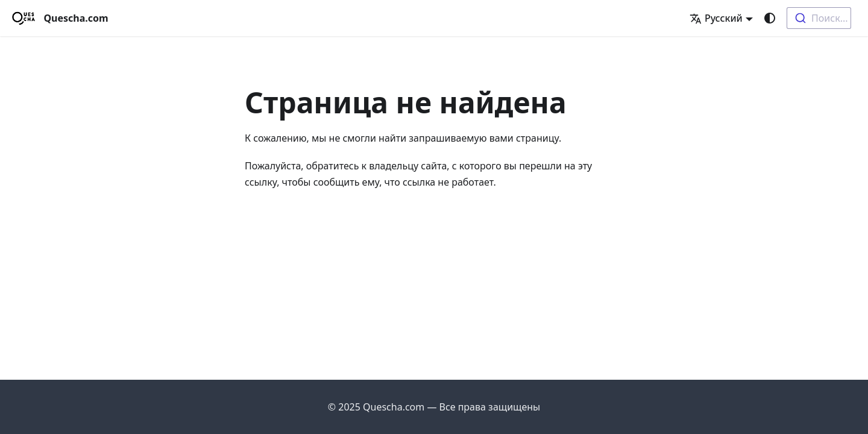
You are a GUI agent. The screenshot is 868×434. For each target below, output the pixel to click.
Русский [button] (716, 18)
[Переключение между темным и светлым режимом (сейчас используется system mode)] (770, 18)
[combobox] (819, 18)
